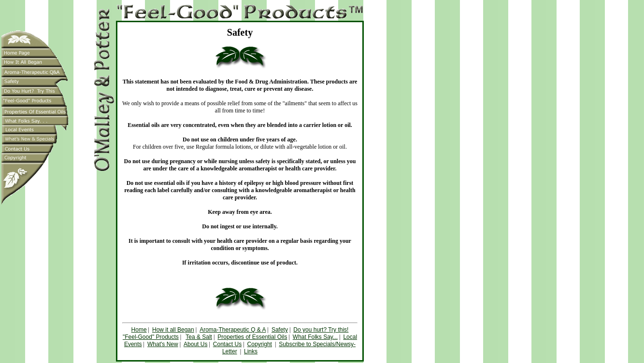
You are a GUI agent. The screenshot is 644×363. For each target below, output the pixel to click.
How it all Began (173, 330)
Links (251, 351)
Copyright (260, 344)
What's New (163, 344)
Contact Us (227, 344)
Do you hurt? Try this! (321, 330)
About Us (195, 344)
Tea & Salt (199, 337)
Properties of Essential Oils (252, 337)
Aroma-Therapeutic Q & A (233, 330)
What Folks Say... (315, 337)
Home (139, 330)
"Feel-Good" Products (151, 337)
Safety (280, 330)
